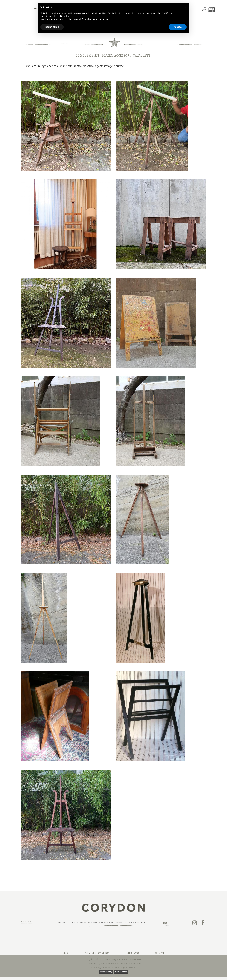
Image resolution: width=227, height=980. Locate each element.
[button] (185, 8)
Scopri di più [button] (52, 27)
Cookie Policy (121, 972)
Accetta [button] (178, 27)
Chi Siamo (133, 953)
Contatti (161, 953)
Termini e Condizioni (97, 953)
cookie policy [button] (63, 16)
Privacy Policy (106, 972)
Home (64, 953)
